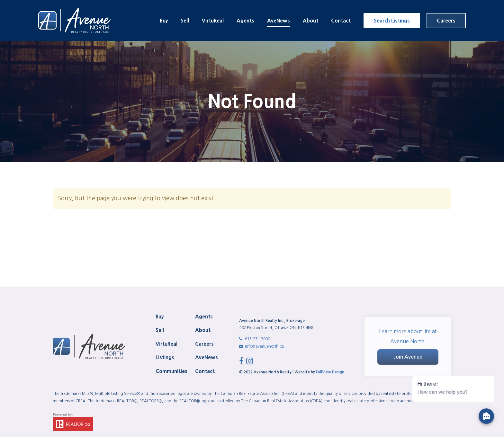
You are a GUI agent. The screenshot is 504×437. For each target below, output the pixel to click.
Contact (341, 21)
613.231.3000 (255, 431)
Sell (185, 21)
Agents (245, 21)
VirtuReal (213, 21)
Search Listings (392, 21)
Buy (164, 21)
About (310, 21)
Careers (446, 21)
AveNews (279, 21)
